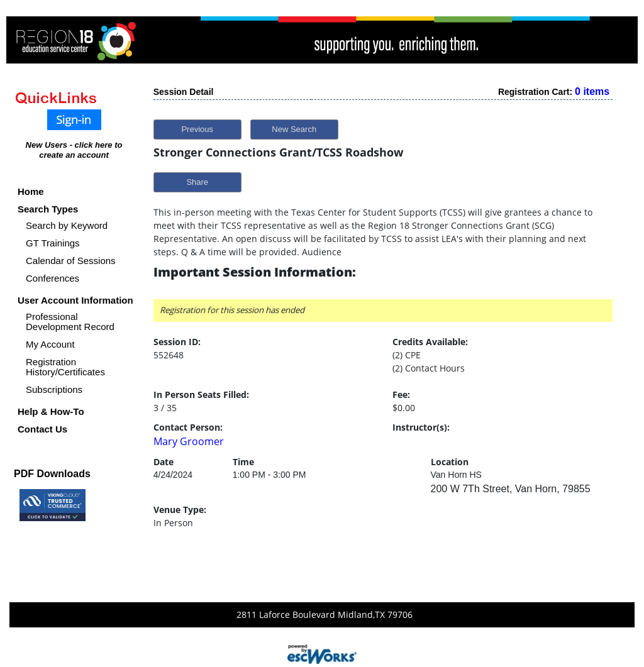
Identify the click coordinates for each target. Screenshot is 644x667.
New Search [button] (294, 129)
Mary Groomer (189, 441)
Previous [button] (197, 129)
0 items (592, 91)
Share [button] (197, 182)
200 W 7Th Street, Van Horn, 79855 (511, 489)
